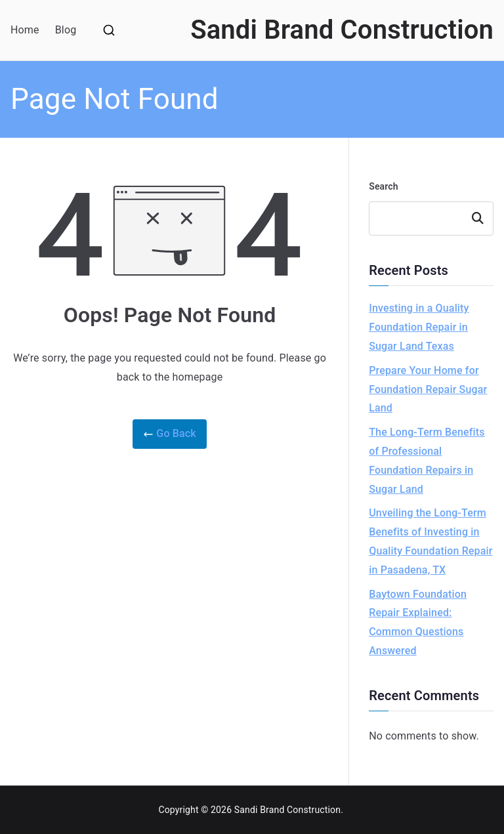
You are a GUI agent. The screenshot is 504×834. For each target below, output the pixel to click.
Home (25, 30)
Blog (66, 30)
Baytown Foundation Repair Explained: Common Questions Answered (418, 622)
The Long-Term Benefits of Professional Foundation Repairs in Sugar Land (427, 460)
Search (384, 186)
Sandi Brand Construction (342, 30)
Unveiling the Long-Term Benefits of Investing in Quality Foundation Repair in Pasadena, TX (430, 541)
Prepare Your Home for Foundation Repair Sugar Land (428, 389)
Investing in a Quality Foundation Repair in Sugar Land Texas (419, 327)
